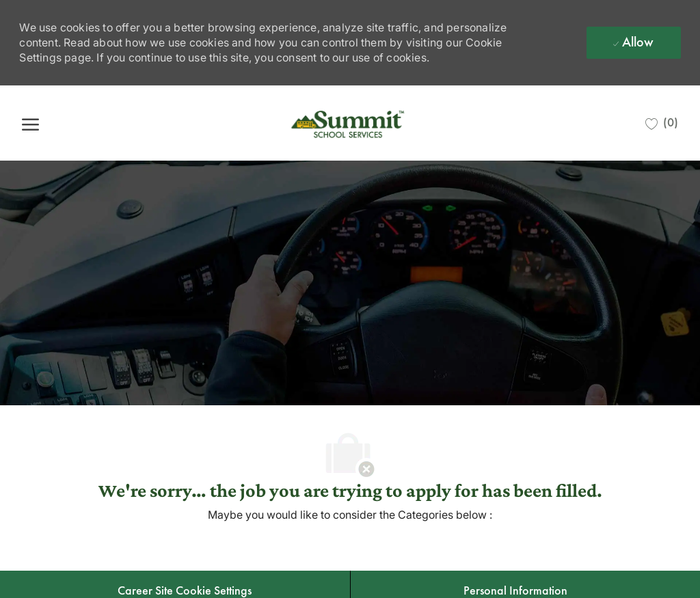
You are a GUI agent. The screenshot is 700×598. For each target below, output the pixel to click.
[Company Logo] (349, 123)
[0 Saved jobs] (662, 123)
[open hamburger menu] (30, 123)
